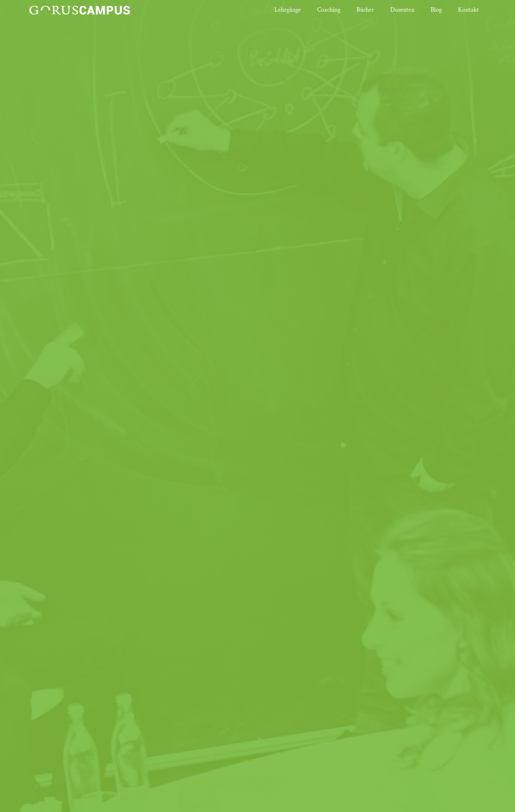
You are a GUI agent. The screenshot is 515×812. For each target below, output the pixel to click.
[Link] (79, 10)
